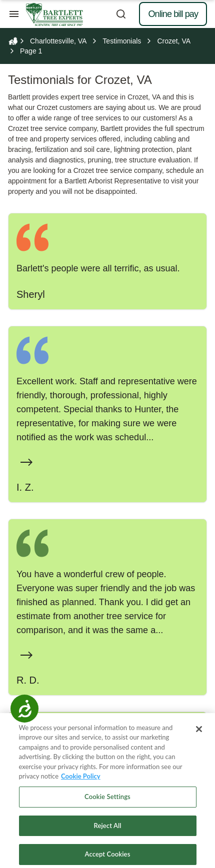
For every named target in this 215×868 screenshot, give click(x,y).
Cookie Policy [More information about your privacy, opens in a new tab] (81, 781)
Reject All (107, 831)
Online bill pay (173, 14)
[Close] (199, 734)
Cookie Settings (107, 802)
